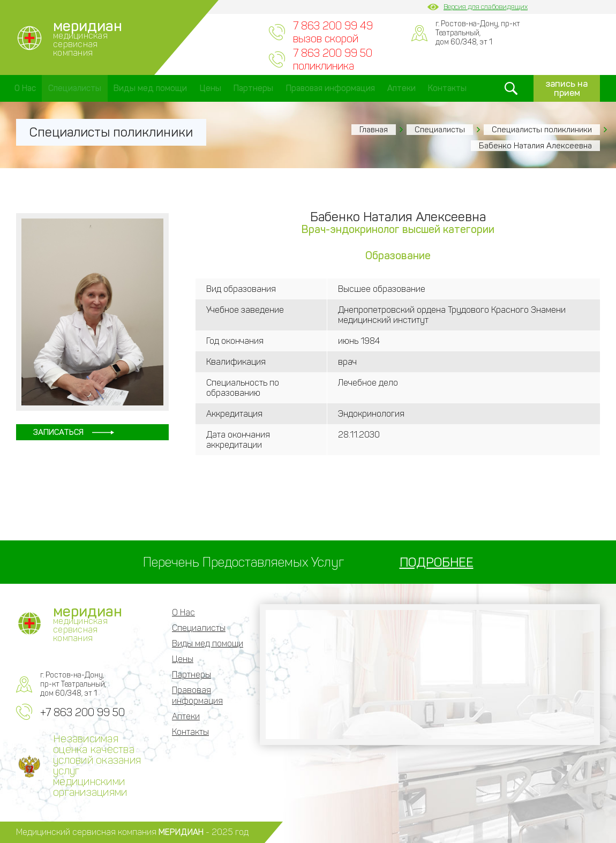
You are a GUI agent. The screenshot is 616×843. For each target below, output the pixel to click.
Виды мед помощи (150, 88)
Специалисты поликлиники (542, 130)
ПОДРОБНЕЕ (437, 562)
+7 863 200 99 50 (82, 712)
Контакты (447, 88)
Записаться (59, 432)
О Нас (25, 88)
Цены (211, 88)
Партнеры (253, 88)
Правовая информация (330, 88)
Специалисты (75, 88)
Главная (374, 130)
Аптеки (401, 88)
